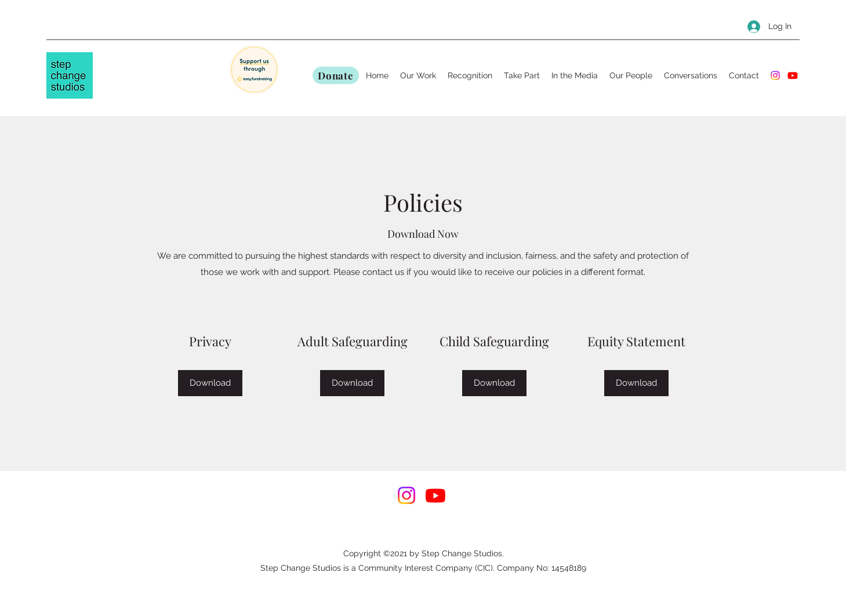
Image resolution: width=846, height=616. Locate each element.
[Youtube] (793, 75)
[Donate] (336, 75)
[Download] (210, 383)
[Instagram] (775, 75)
